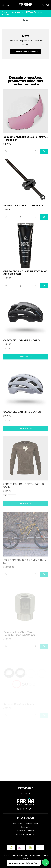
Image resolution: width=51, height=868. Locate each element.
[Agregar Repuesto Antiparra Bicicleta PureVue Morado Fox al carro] (44, 157)
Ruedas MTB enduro (26, 830)
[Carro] (48, 5)
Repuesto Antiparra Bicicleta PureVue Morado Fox (26, 144)
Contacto (26, 793)
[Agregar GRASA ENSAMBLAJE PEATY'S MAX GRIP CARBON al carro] (44, 298)
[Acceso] (43, 5)
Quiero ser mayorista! (26, 834)
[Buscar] (8, 5)
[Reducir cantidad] (6, 157)
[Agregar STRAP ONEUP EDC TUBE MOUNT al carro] (44, 226)
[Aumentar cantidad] (35, 157)
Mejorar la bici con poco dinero (26, 823)
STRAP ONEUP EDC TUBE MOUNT (24, 215)
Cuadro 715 (26, 827)
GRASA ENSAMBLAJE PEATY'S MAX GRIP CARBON (25, 285)
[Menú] (3, 5)
